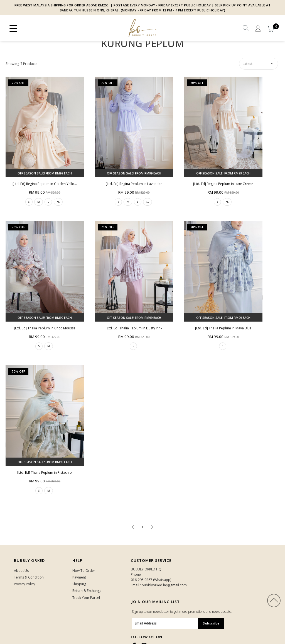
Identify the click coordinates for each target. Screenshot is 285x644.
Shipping (79, 584)
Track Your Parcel (86, 598)
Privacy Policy (24, 584)
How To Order (84, 571)
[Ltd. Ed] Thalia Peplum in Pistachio (45, 472)
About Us (21, 571)
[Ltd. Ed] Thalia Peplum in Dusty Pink (134, 328)
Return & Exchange (87, 591)
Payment (79, 577)
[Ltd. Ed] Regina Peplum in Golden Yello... (45, 184)
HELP (77, 560)
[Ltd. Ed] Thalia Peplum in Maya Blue (223, 328)
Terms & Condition (29, 577)
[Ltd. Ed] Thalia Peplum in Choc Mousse (45, 328)
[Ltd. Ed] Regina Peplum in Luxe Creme (223, 184)
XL (58, 202)
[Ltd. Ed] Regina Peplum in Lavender (134, 184)
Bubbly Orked (29, 560)
